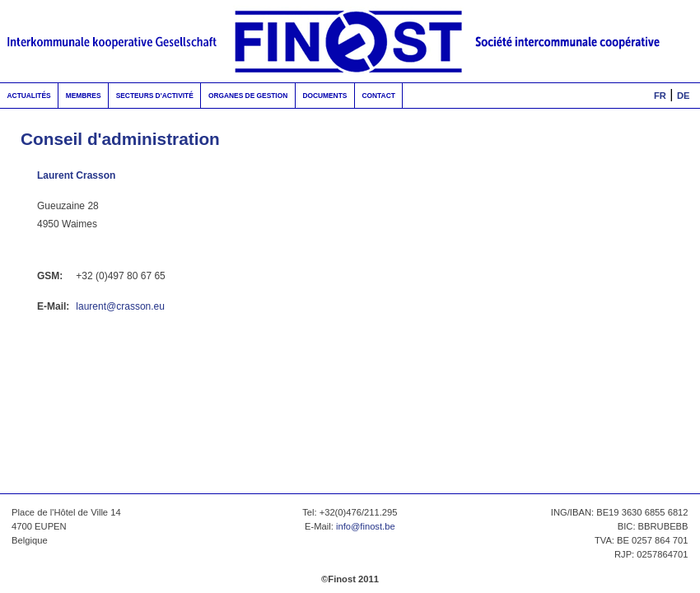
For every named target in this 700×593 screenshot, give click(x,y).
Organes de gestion (248, 96)
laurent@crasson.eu (120, 306)
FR (660, 96)
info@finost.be (366, 526)
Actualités (29, 96)
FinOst (350, 41)
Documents (324, 96)
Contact (378, 96)
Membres (84, 96)
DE (684, 96)
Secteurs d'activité (155, 96)
